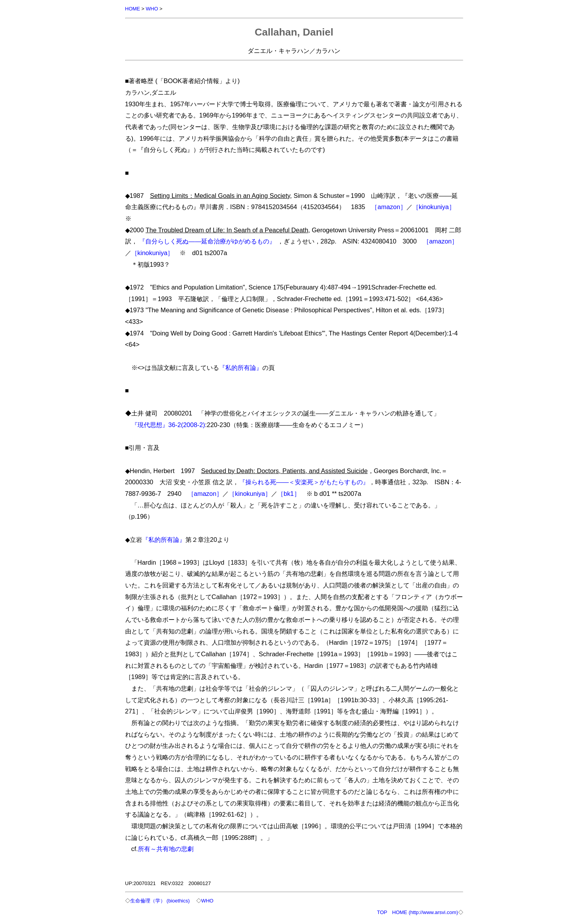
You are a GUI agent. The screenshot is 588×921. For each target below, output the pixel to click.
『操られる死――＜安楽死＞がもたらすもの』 (304, 482)
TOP (382, 912)
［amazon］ (389, 207)
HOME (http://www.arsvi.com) (425, 912)
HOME (133, 9)
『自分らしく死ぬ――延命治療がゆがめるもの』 (207, 241)
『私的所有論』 (241, 368)
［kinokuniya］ (434, 207)
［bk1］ (289, 494)
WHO (152, 9)
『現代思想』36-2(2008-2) (168, 425)
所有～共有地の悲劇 (166, 849)
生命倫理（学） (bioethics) (160, 901)
